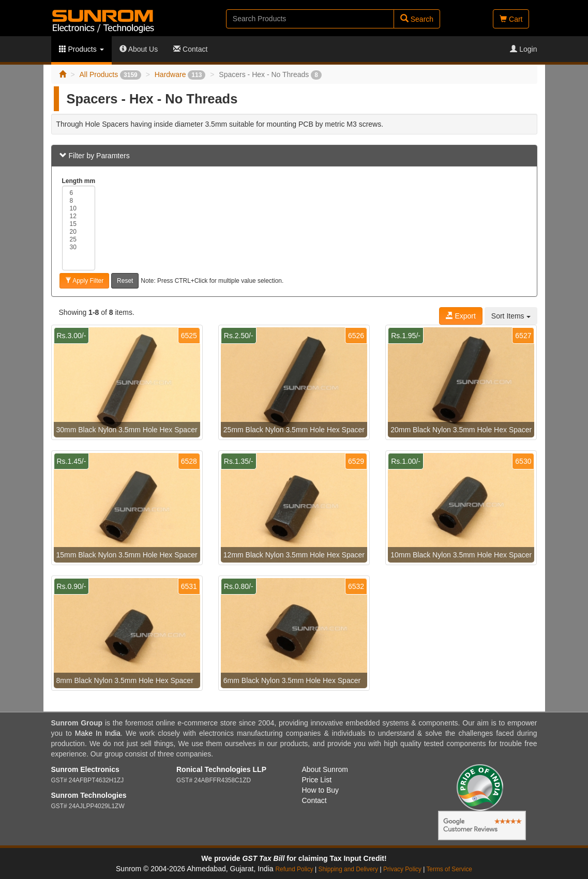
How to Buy (321, 790)
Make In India (98, 733)
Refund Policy (294, 869)
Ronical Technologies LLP (221, 769)
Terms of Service (449, 869)
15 (79, 224)
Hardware (180, 74)
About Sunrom (325, 769)
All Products (110, 74)
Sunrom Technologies (89, 795)
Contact (190, 49)
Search (417, 19)
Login (523, 49)
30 (79, 247)
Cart (511, 19)
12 (79, 216)
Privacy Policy (402, 869)
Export (461, 316)
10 (79, 209)
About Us (139, 49)
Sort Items (511, 316)
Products (81, 49)
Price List (317, 780)
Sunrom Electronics (85, 769)
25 (79, 240)
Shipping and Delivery (349, 869)
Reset (125, 281)
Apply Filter (85, 281)
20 (79, 232)
